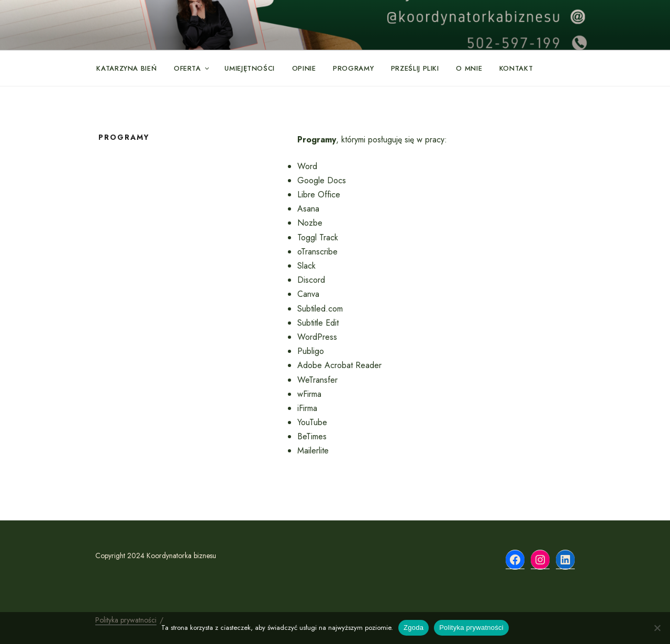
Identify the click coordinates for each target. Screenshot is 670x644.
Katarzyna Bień (126, 68)
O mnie (469, 68)
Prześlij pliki (415, 68)
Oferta (192, 68)
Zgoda (414, 628)
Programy (353, 68)
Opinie (304, 68)
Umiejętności (250, 68)
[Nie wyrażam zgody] (657, 628)
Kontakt (516, 68)
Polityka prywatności (471, 628)
